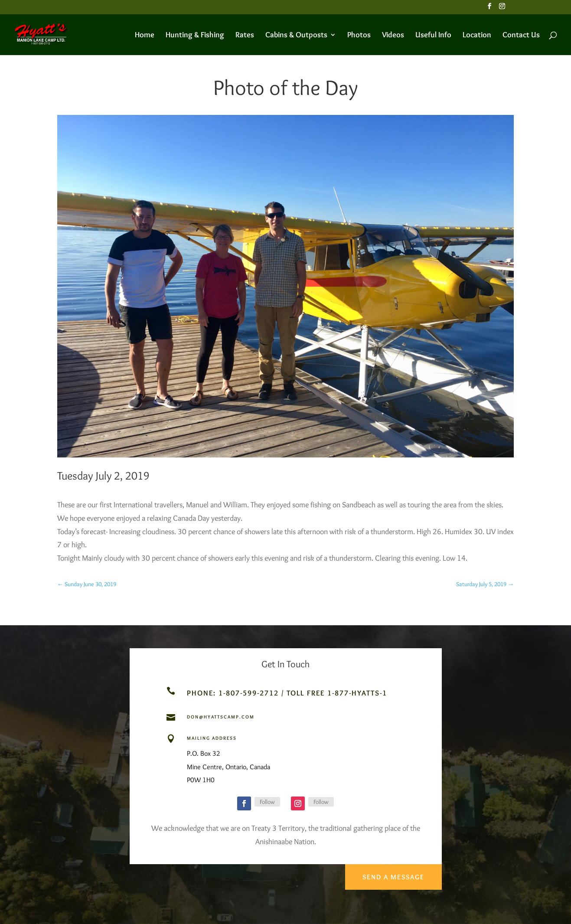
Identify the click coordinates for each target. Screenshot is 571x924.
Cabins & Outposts (296, 36)
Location (477, 36)
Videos (393, 36)
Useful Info (433, 36)
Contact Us (521, 36)
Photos (359, 36)
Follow (267, 802)
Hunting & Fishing (195, 36)
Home (145, 36)
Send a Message (392, 874)
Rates (245, 36)
